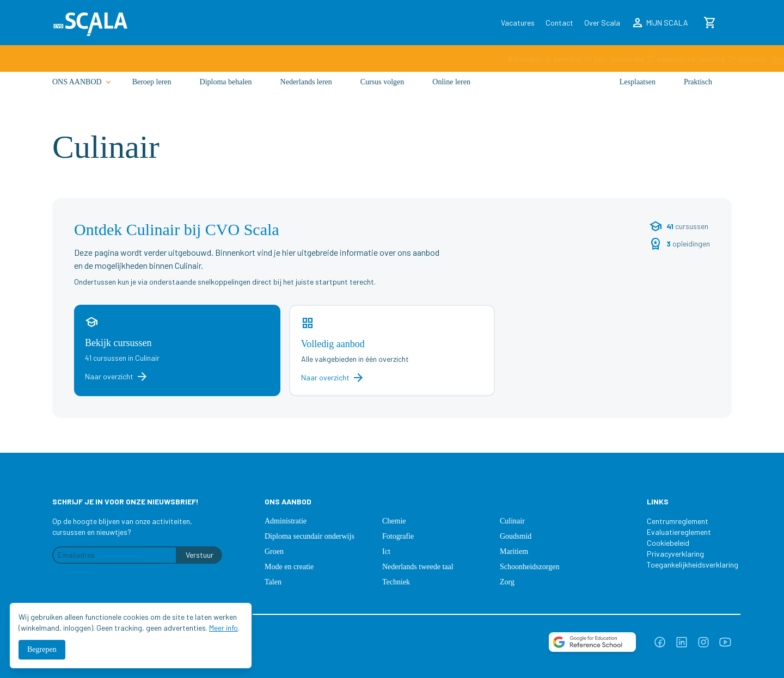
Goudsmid (516, 536)
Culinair (512, 521)
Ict (386, 551)
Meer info (223, 628)
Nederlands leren (306, 91)
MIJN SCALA (660, 23)
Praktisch (698, 91)
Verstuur (200, 555)
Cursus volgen (382, 91)
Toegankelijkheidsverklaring (687, 565)
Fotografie (398, 536)
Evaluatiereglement (679, 532)
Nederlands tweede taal (418, 567)
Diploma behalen (226, 91)
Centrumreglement (678, 521)
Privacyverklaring (675, 554)
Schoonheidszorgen (529, 567)
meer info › (524, 60)
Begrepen (42, 649)
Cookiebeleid (668, 543)
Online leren (451, 91)
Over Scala (602, 23)
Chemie (394, 521)
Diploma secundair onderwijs (310, 536)
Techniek (396, 582)
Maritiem (514, 551)
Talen (273, 582)
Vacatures (518, 23)
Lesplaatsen (638, 91)
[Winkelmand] (710, 23)
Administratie (286, 521)
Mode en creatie (289, 567)
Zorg (507, 582)
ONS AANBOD (82, 91)
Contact (559, 23)
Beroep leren (152, 91)
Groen (274, 551)
